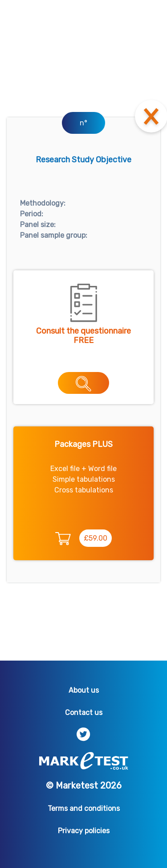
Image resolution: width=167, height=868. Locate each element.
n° (83, 123)
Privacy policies (84, 831)
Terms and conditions (84, 808)
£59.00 (96, 538)
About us (84, 690)
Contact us (84, 713)
